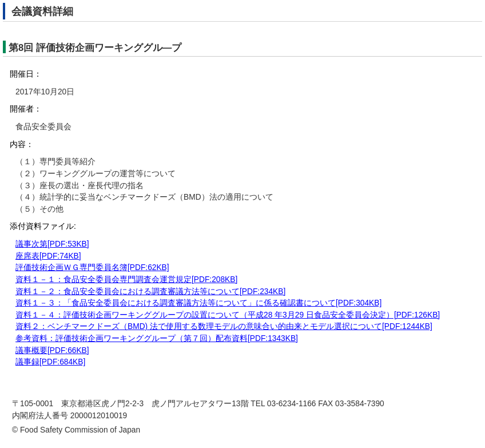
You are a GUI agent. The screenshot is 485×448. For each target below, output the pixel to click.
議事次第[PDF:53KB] (52, 244)
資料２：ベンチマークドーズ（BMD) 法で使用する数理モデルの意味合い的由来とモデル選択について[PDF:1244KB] (224, 326)
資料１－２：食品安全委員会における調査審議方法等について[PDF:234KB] (150, 292)
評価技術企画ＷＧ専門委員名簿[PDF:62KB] (92, 267)
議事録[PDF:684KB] (50, 362)
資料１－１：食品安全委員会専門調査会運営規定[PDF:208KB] (126, 279)
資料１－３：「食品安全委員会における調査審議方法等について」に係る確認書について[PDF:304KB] (198, 303)
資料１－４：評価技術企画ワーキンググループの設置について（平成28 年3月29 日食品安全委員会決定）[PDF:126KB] (228, 315)
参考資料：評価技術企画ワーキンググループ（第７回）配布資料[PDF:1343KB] (157, 338)
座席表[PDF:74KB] (48, 256)
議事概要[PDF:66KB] (52, 350)
